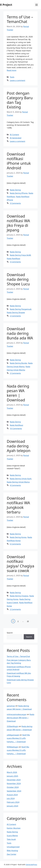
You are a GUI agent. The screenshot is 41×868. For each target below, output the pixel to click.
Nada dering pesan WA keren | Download (18, 393)
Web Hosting (12, 850)
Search (10, 633)
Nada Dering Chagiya (19, 596)
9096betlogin (13, 747)
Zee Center (12, 854)
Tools (12, 77)
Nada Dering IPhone (19, 193)
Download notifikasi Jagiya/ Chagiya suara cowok (20, 564)
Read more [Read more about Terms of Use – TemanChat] (12, 70)
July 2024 (11, 798)
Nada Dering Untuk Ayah (21, 479)
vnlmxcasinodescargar (17, 714)
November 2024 (14, 783)
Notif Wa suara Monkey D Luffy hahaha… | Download (18, 738)
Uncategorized (13, 847)
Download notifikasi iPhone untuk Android (19, 161)
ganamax (11, 706)
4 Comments (15, 485)
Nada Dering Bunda (18, 363)
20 (28, 621)
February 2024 (13, 802)
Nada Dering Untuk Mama (18, 482)
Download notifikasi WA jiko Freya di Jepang (18, 223)
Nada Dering (15, 190)
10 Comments (16, 428)
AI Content (14, 135)
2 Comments (15, 316)
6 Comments (15, 544)
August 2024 (12, 795)
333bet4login (13, 726)
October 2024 (13, 787)
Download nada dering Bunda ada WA (20, 333)
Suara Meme (12, 836)
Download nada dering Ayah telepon (19, 446)
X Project (6, 5)
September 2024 (14, 791)
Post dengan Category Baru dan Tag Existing (20, 100)
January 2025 (12, 776)
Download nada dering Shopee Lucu (18, 279)
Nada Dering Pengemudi (20, 309)
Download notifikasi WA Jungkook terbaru (18, 505)
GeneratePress (31, 864)
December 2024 (14, 780)
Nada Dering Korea (18, 537)
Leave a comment (17, 80)
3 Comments (15, 203)
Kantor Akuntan (14, 828)
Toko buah (11, 839)
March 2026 (12, 772)
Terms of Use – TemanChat (20, 19)
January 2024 (12, 806)
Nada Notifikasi (13, 258)
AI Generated (16, 138)
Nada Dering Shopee (16, 312)
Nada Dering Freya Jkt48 (20, 255)
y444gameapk (13, 735)
